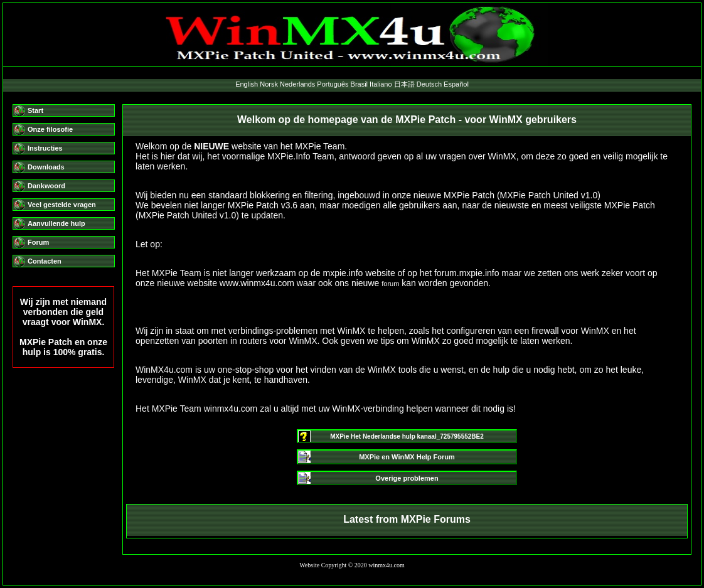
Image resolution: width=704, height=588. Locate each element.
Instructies (45, 148)
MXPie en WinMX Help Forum (407, 457)
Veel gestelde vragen (62, 205)
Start (35, 110)
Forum (38, 242)
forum (390, 284)
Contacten (45, 261)
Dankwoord (46, 186)
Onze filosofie (50, 129)
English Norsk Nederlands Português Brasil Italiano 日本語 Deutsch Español (352, 84)
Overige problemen (407, 478)
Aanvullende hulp (56, 223)
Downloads (46, 167)
